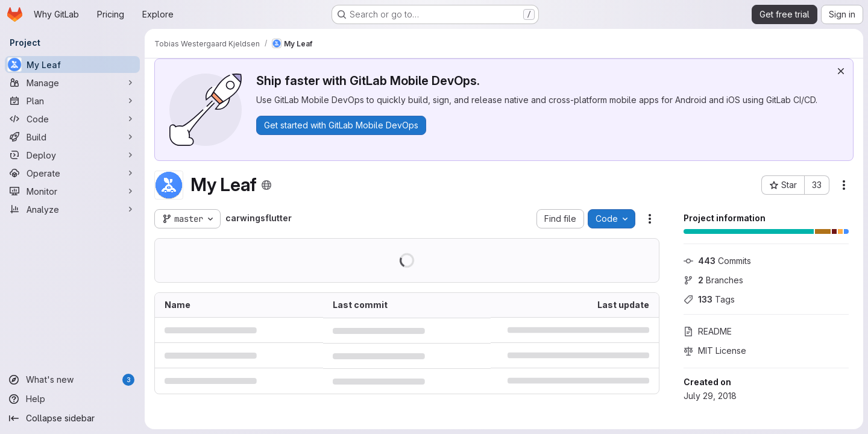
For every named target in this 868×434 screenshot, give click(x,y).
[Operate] (72, 173)
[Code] (72, 119)
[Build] (72, 137)
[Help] (72, 399)
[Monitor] (72, 191)
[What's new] (72, 380)
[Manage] (72, 83)
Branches (713, 280)
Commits (717, 261)
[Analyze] (72, 209)
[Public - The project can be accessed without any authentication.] (266, 185)
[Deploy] (72, 155)
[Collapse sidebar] (72, 418)
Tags (709, 299)
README (708, 331)
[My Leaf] (72, 64)
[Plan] (72, 101)
